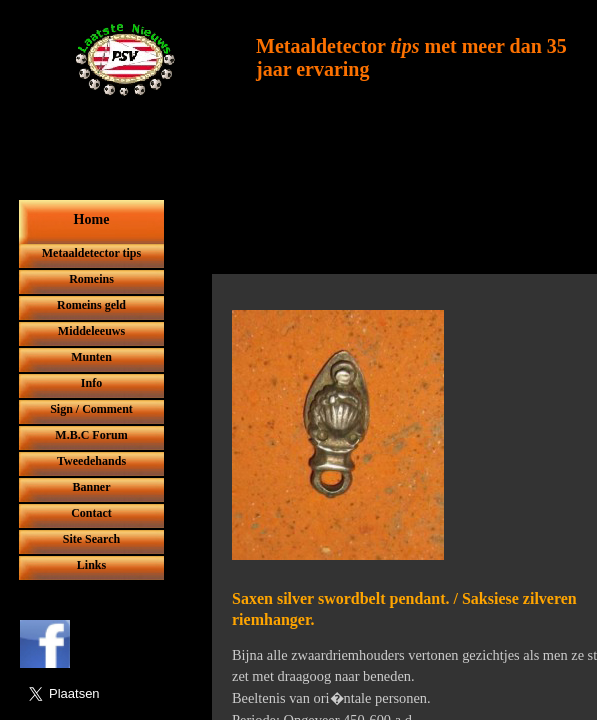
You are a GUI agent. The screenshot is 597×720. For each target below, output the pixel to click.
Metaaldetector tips (91, 253)
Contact (91, 513)
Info (91, 383)
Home (92, 219)
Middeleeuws (91, 331)
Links (91, 565)
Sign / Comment (91, 409)
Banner (91, 487)
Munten (91, 357)
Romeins (91, 279)
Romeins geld (91, 305)
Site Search (91, 539)
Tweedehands (91, 461)
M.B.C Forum (91, 435)
